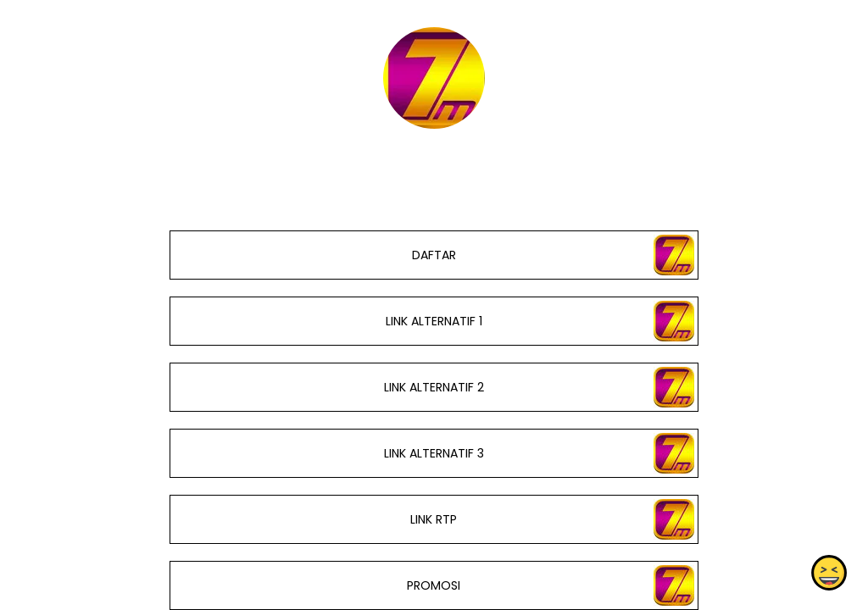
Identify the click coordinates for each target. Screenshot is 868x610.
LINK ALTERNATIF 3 (434, 453)
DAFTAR (434, 255)
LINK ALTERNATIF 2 (434, 387)
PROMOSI (434, 585)
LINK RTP (434, 519)
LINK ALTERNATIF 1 (434, 321)
